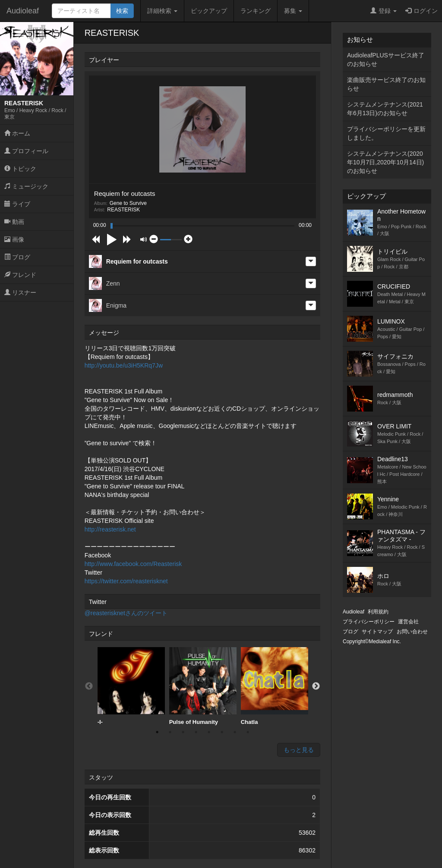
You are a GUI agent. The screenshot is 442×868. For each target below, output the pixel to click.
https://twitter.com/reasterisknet (126, 581)
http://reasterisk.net (110, 529)
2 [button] (170, 732)
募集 (293, 11)
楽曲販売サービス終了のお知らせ (386, 84)
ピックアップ (209, 11)
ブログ (17, 257)
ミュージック (26, 186)
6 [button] (222, 732)
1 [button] (157, 732)
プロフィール (26, 151)
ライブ (17, 204)
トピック (20, 169)
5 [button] (209, 732)
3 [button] (183, 732)
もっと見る (299, 750)
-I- (131, 686)
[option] (131, 686)
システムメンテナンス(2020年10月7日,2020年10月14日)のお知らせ (385, 162)
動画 (14, 222)
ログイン (421, 11)
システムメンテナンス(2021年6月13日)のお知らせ (385, 109)
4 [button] (196, 732)
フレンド (20, 275)
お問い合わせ (412, 632)
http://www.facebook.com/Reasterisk (133, 564)
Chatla (275, 686)
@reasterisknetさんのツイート (126, 613)
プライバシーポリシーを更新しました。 (386, 133)
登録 (384, 11)
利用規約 (378, 612)
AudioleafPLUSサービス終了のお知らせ (386, 60)
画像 (14, 239)
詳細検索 (162, 11)
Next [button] (316, 686)
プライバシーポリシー (369, 622)
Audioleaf (23, 11)
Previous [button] (89, 686)
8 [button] (248, 732)
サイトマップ (377, 632)
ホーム (17, 133)
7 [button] (235, 732)
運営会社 (408, 622)
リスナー (20, 292)
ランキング (256, 11)
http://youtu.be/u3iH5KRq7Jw (124, 365)
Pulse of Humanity (203, 686)
